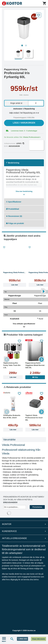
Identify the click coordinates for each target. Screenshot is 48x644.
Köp (35, 377)
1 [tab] (22, 46)
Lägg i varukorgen (24, 123)
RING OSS (22, 639)
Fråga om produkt (15, 223)
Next (41, 359)
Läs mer (15, 285)
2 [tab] (26, 46)
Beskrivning (13, 163)
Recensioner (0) (14, 216)
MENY (4, 639)
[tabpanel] (24, 27)
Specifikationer (14, 202)
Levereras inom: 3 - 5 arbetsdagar (24, 131)
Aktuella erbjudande (24, 538)
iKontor (24, 524)
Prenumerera (37, 507)
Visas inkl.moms (39, 639)
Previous (7, 359)
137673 (20, 144)
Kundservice (24, 531)
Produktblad (13, 209)
